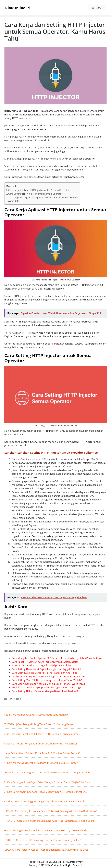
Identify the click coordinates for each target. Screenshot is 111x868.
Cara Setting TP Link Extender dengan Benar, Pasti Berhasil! (45, 691)
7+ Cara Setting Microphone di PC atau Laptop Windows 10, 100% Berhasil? (46, 830)
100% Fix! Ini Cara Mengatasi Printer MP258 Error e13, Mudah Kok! (41, 744)
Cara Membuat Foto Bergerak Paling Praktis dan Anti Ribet (44, 673)
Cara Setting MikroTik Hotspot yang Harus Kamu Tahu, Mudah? (47, 680)
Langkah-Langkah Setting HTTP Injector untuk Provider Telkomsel (46, 198)
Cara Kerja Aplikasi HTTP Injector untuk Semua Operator (39, 190)
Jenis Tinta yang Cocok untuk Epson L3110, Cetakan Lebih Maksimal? (42, 734)
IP (55, 344)
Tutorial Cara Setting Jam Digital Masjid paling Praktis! (41, 665)
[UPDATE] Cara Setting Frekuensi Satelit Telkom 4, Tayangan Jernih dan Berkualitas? (50, 811)
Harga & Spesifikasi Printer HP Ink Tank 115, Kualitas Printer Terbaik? (42, 753)
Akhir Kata (14, 201)
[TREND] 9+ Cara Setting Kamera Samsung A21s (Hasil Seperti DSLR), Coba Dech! (49, 821)
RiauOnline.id (17, 8)
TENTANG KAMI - (55, 862)
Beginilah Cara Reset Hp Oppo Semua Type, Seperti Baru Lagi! (46, 687)
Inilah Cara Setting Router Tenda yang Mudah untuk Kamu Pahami (48, 676)
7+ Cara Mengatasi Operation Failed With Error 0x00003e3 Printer (41, 763)
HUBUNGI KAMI (36, 862)
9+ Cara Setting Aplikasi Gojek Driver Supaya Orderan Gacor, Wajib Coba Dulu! (47, 782)
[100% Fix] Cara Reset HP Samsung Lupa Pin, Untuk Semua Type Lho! (42, 840)
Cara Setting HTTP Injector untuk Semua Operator (35, 194)
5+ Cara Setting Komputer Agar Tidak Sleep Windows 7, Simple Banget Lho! (45, 792)
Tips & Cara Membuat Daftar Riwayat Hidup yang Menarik (36, 715)
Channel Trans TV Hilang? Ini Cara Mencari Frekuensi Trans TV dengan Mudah (47, 772)
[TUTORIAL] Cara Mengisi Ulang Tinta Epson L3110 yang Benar (38, 724)
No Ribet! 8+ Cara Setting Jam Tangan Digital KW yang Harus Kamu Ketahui (45, 801)
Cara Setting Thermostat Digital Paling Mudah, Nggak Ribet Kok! (47, 669)
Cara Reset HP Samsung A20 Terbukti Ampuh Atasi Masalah (45, 662)
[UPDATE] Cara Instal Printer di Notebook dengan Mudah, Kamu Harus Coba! (46, 850)
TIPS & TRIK (15, 699)
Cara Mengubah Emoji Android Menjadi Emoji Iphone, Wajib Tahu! (48, 684)
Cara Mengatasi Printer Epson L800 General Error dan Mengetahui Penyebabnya (57, 658)
